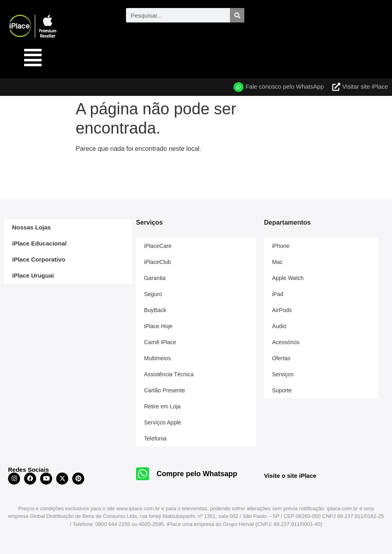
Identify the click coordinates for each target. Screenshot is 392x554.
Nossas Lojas (31, 227)
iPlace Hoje (158, 326)
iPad (278, 294)
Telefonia (155, 438)
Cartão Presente (165, 390)
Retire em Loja (162, 406)
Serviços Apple (163, 422)
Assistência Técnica (169, 374)
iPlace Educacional (39, 243)
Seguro (153, 294)
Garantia (155, 278)
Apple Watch (288, 278)
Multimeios (157, 358)
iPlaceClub (157, 262)
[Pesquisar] (237, 15)
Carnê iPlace (160, 342)
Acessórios (286, 342)
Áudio (279, 326)
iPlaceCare (158, 246)
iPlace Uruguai (33, 275)
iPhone (281, 246)
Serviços (283, 374)
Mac (277, 262)
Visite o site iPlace (290, 476)
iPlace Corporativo (39, 259)
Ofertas (281, 358)
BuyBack (155, 310)
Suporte (282, 390)
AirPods (282, 310)
